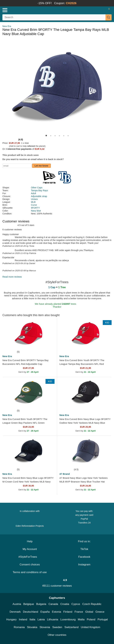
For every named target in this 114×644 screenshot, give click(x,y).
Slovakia (32, 627)
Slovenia (45, 627)
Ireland (23, 619)
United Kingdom (90, 627)
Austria (17, 604)
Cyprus (76, 604)
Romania (19, 627)
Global (89, 612)
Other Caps (37, 188)
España (45, 612)
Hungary (11, 619)
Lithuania (53, 619)
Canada (53, 604)
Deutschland (31, 612)
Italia (32, 619)
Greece (100, 612)
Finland (68, 612)
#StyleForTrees (30, 557)
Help (30, 541)
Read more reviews (12, 277)
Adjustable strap (39, 196)
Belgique (29, 604)
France (79, 612)
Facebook (84, 557)
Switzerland (72, 627)
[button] (46, 136)
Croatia (65, 604)
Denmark (15, 612)
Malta (81, 619)
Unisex (34, 199)
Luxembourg (68, 619)
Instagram (84, 565)
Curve (34, 205)
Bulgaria (41, 604)
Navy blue (36, 211)
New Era (7, 26)
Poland (91, 619)
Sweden (57, 627)
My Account (30, 549)
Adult (33, 193)
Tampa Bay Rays (39, 190)
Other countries (57, 635)
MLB (33, 202)
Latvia (41, 619)
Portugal (103, 619)
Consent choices (30, 565)
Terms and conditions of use (30, 572)
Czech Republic (92, 604)
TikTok (84, 549)
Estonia (57, 612)
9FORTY (35, 208)
